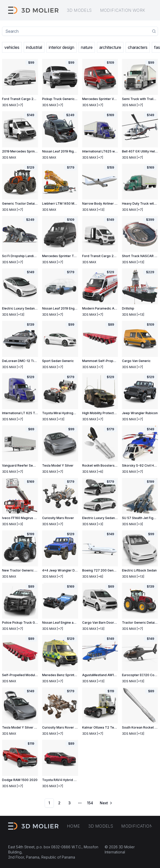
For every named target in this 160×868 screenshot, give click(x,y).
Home (73, 826)
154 (90, 803)
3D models (79, 10)
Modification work (123, 10)
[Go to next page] (106, 803)
